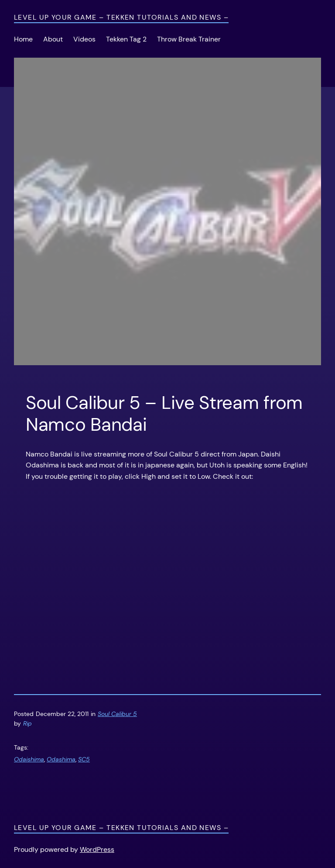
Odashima (61, 759)
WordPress (97, 849)
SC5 (84, 759)
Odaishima (29, 759)
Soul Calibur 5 (117, 714)
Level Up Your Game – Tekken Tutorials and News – (121, 17)
